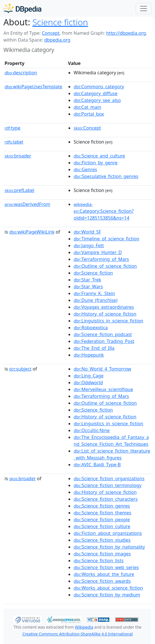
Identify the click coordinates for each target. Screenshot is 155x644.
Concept (51, 33)
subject (20, 369)
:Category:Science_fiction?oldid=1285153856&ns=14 (104, 211)
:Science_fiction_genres (102, 506)
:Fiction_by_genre (96, 163)
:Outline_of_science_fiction (105, 266)
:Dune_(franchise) (96, 300)
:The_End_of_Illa (94, 348)
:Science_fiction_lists (99, 561)
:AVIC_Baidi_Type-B (97, 465)
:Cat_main (87, 107)
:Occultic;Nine (92, 430)
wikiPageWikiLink (32, 232)
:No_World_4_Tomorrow (102, 369)
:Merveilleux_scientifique (103, 389)
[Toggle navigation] (144, 9)
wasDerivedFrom (27, 204)
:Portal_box (89, 114)
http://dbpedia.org (126, 33)
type (13, 128)
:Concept (87, 128)
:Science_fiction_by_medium (107, 595)
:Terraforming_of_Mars (101, 259)
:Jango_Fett (89, 246)
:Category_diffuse (95, 93)
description (21, 73)
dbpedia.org (57, 40)
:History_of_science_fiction (105, 314)
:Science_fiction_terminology (107, 485)
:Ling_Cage (89, 376)
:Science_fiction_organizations (109, 479)
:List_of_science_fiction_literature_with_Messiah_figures (112, 454)
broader (18, 156)
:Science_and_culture (99, 156)
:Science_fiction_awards (102, 581)
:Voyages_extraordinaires (104, 307)
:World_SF (87, 232)
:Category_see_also (97, 100)
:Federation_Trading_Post (104, 341)
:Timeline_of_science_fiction (106, 239)
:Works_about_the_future (104, 574)
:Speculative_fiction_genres (106, 176)
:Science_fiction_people (102, 520)
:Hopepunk (89, 355)
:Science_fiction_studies (102, 540)
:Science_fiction (93, 273)
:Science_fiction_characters (106, 499)
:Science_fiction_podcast (103, 334)
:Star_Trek (87, 280)
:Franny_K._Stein (94, 293)
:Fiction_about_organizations (108, 533)
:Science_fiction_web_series (106, 567)
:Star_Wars (88, 287)
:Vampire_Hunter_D (98, 252)
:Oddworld (88, 383)
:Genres (85, 169)
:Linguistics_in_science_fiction (108, 321)
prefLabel (19, 190)
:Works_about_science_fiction (108, 588)
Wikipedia (84, 627)
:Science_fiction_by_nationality (109, 547)
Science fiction (60, 22)
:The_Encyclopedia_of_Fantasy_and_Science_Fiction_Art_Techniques (111, 441)
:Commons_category (99, 87)
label (14, 142)
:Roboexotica (91, 328)
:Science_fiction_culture (102, 526)
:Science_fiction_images (102, 554)
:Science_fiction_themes (102, 513)
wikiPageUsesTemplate (33, 87)
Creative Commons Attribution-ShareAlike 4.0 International (77, 634)
